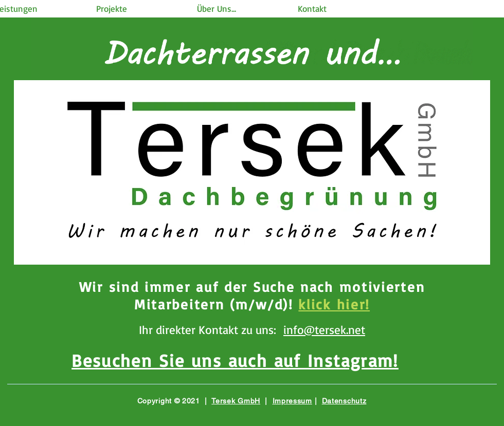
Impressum (292, 401)
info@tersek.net (324, 330)
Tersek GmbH (236, 401)
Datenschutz (344, 401)
